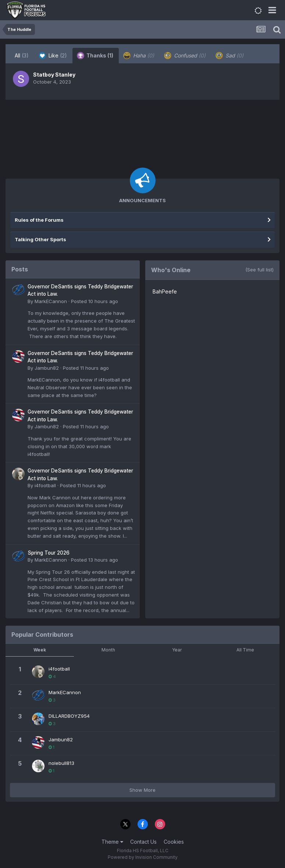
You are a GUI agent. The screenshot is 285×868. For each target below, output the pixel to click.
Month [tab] (108, 650)
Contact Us (143, 842)
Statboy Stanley (54, 75)
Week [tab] (40, 650)
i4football (45, 485)
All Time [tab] (245, 650)
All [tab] (22, 55)
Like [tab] (53, 56)
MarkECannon (51, 301)
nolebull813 (61, 763)
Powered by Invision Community (143, 857)
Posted (95, 301)
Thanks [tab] (95, 56)
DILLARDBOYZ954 (69, 716)
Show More (142, 790)
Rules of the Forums (39, 220)
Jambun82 (47, 368)
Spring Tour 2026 (49, 553)
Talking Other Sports (40, 239)
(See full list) (259, 270)
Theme (112, 842)
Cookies (174, 842)
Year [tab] (177, 650)
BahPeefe (165, 291)
